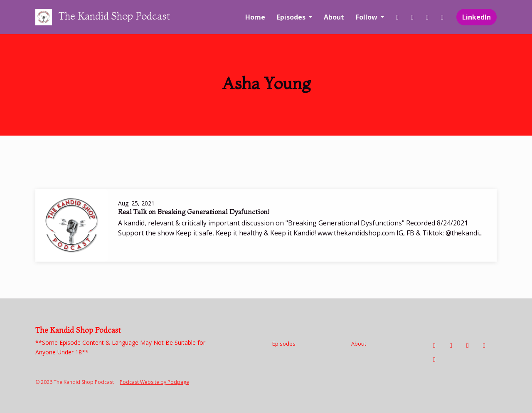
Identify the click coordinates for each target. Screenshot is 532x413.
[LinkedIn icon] (434, 359)
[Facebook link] (397, 17)
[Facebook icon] (434, 345)
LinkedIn (477, 17)
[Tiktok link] (427, 17)
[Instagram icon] (451, 345)
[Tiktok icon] (468, 345)
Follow (367, 17)
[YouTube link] (442, 17)
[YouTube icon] (484, 345)
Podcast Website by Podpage (154, 382)
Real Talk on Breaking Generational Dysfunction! (194, 212)
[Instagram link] (412, 17)
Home (255, 17)
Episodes (292, 17)
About (334, 17)
